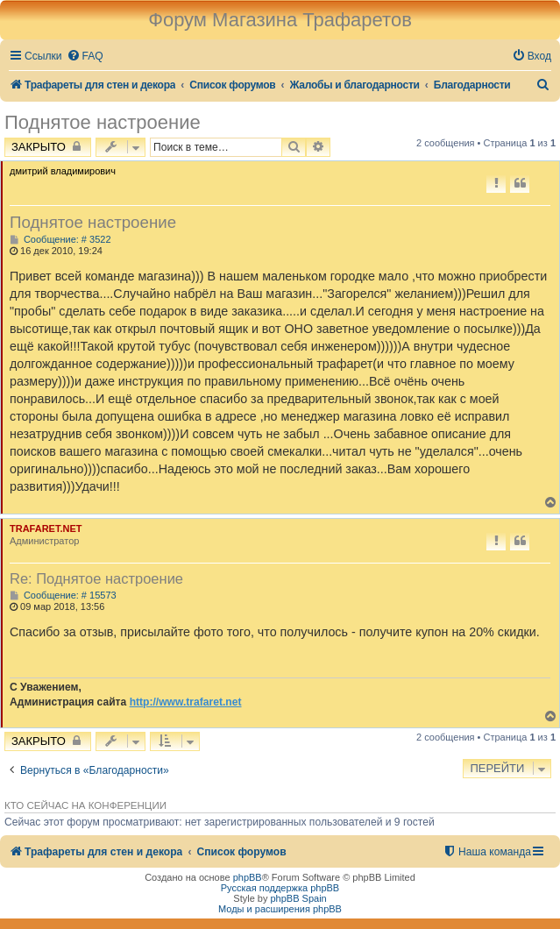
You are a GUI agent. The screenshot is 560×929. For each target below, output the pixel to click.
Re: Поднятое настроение (96, 578)
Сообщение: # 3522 (60, 240)
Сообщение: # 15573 (63, 596)
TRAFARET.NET (46, 528)
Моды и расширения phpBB (280, 909)
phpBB (248, 877)
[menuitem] (85, 57)
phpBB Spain (298, 898)
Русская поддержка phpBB (280, 888)
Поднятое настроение (103, 122)
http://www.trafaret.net (186, 702)
